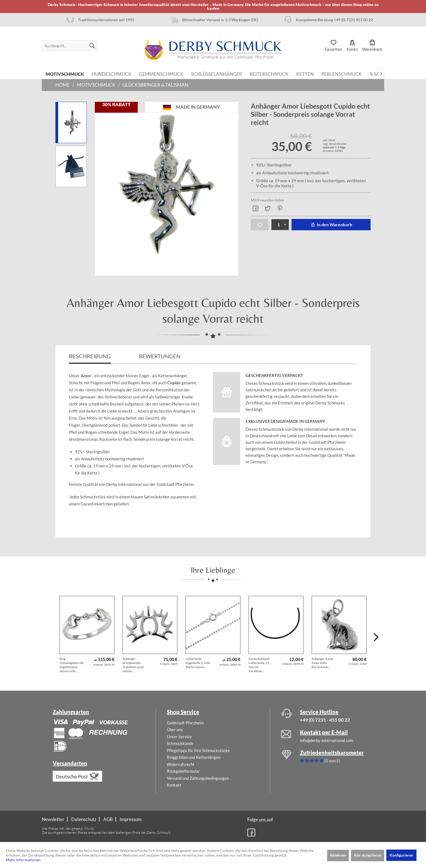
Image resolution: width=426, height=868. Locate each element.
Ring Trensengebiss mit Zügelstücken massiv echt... (72, 665)
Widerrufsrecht (181, 764)
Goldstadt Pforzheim (185, 723)
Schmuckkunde (180, 743)
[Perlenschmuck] (342, 74)
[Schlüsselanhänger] (217, 74)
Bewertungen (160, 356)
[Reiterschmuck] (269, 74)
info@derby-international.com (327, 740)
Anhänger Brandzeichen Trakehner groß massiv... (133, 665)
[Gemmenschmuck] (161, 74)
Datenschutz (84, 819)
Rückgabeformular (183, 771)
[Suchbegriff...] (70, 46)
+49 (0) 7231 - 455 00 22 (325, 720)
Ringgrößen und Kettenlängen (194, 757)
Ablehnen (338, 855)
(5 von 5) (320, 761)
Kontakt (174, 785)
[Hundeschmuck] (112, 74)
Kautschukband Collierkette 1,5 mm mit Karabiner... (259, 665)
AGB (108, 819)
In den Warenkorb (331, 224)
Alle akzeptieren (368, 855)
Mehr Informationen (23, 860)
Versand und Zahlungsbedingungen (198, 778)
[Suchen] (92, 46)
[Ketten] (305, 74)
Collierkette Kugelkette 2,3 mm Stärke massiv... (198, 663)
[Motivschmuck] (65, 74)
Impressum (131, 819)
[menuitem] (70, 46)
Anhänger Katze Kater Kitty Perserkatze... (322, 663)
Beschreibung (90, 356)
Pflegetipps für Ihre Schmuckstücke (198, 750)
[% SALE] (377, 74)
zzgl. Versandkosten (335, 144)
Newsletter (53, 819)
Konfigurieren (401, 855)
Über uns (175, 729)
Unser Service (179, 737)
